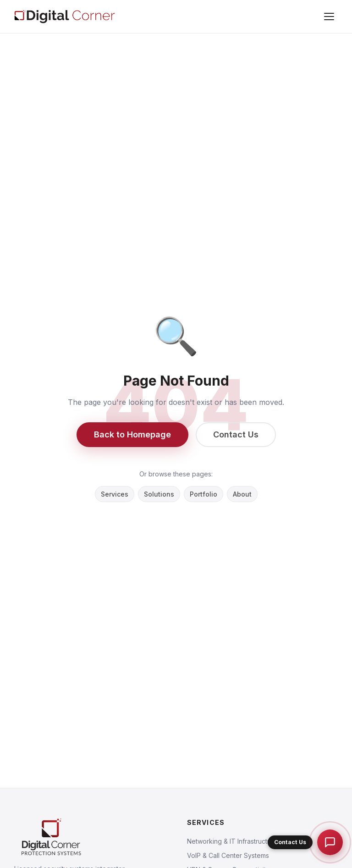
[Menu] (329, 17)
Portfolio (203, 494)
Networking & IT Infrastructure (232, 841)
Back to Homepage (132, 434)
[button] (305, 842)
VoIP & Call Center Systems (228, 855)
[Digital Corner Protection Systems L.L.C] (65, 17)
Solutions (159, 494)
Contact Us (236, 434)
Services (115, 494)
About (242, 494)
